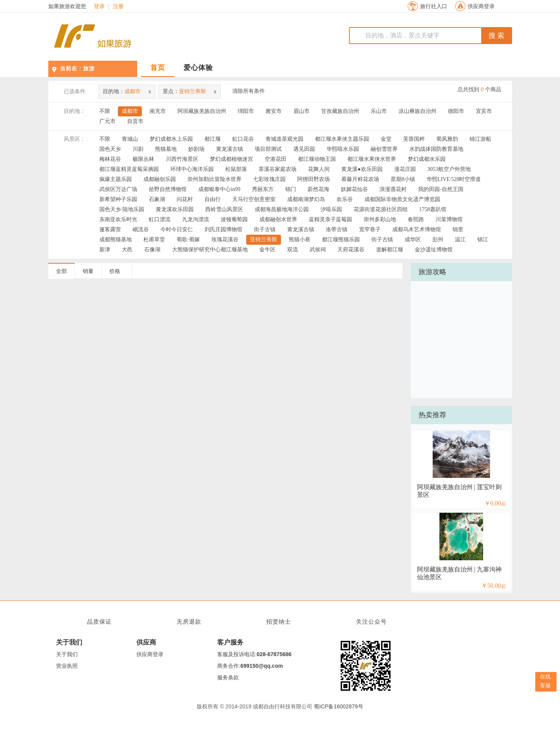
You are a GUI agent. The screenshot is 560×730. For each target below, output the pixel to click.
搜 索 (496, 36)
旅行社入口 (434, 6)
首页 (158, 68)
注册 (118, 7)
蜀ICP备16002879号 (339, 706)
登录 (99, 7)
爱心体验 (198, 68)
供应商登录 (481, 6)
